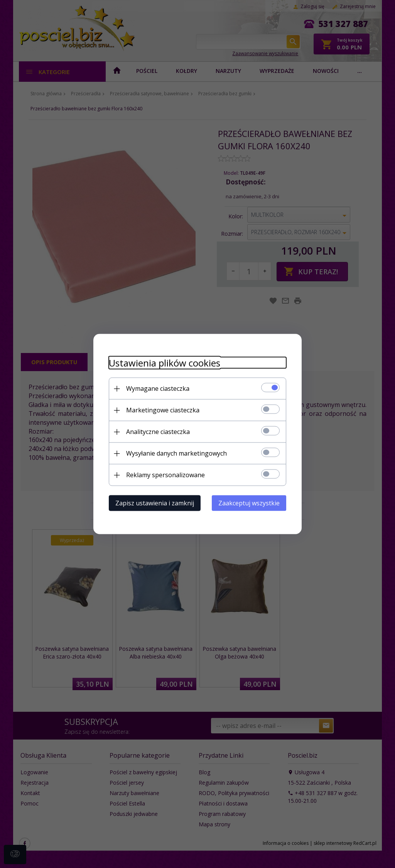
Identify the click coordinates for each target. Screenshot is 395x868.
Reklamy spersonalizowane (165, 475)
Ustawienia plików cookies (165, 363)
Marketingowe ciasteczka (163, 410)
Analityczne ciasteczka (158, 432)
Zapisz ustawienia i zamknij (155, 503)
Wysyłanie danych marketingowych (176, 453)
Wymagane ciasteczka (158, 388)
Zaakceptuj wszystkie (249, 503)
